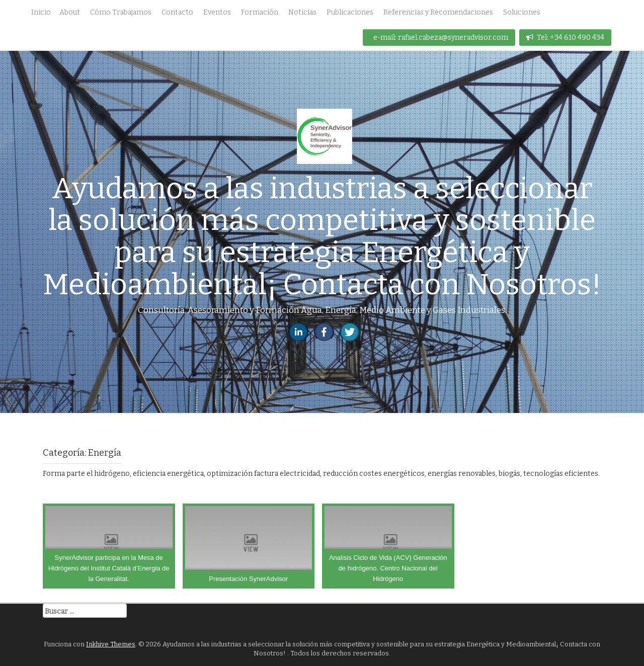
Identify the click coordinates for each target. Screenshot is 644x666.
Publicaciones (350, 12)
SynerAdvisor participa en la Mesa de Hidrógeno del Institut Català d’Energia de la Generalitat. (109, 568)
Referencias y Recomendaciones (438, 12)
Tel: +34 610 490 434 (565, 37)
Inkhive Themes (111, 644)
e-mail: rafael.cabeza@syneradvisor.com (441, 37)
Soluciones (522, 12)
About (70, 12)
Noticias (302, 12)
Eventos (217, 12)
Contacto (177, 12)
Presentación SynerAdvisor (248, 579)
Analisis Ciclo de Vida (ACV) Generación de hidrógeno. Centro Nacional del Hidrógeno (388, 568)
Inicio (41, 12)
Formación (260, 12)
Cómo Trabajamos (121, 12)
